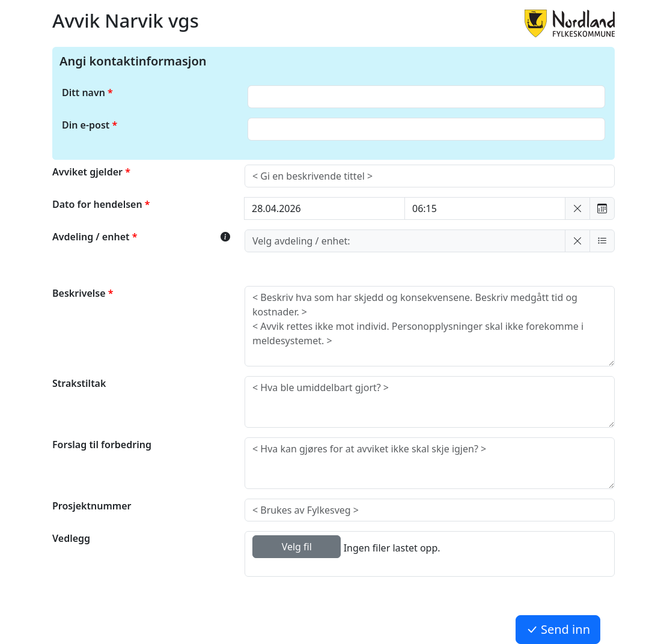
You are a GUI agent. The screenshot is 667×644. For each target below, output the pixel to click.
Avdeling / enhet (92, 237)
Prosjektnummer (92, 506)
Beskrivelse (80, 293)
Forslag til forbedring (102, 445)
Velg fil (297, 547)
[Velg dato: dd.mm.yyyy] (324, 208)
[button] (577, 208)
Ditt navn (84, 93)
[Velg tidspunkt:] (485, 208)
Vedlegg (71, 538)
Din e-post (86, 125)
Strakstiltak (79, 383)
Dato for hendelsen (99, 204)
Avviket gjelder (89, 172)
